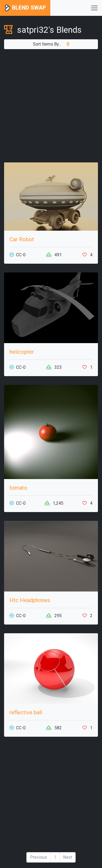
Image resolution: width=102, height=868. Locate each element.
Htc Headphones (30, 600)
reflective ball (26, 712)
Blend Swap (25, 8)
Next (68, 857)
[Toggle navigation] (94, 8)
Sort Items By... (51, 44)
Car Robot (22, 239)
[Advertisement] (51, 106)
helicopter (22, 352)
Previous (38, 857)
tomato (18, 488)
